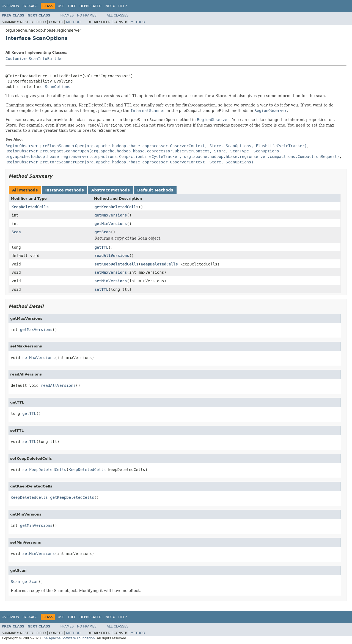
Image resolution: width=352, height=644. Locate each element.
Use (61, 6)
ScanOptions (58, 87)
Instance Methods (64, 190)
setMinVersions (111, 281)
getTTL (102, 247)
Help (123, 6)
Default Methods (155, 190)
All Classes (118, 15)
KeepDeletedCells (30, 207)
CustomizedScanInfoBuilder (35, 59)
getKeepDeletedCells (117, 207)
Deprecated (90, 6)
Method (73, 22)
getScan (103, 232)
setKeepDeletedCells (117, 264)
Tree (72, 6)
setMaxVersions (111, 272)
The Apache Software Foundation (68, 638)
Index (110, 6)
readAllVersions (112, 256)
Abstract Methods (111, 190)
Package (30, 6)
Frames (67, 15)
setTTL (102, 289)
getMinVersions (111, 224)
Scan (16, 232)
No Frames (87, 15)
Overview (10, 6)
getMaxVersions (111, 215)
